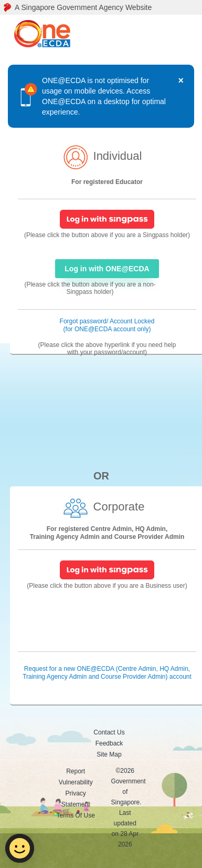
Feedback (109, 743)
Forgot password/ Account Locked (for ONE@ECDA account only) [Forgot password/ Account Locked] (107, 325)
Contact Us (109, 732)
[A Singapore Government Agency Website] (101, 7)
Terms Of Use (76, 815)
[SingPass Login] (107, 219)
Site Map (109, 754)
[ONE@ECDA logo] (46, 34)
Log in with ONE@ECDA (107, 269)
